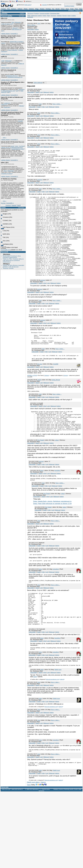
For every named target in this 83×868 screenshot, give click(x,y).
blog (16, 146)
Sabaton (47, 401)
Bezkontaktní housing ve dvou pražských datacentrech (12, 257)
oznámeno (7, 103)
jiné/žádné (5, 244)
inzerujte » (22, 16)
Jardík (39, 405)
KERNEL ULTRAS (32, 401)
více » (5, 138)
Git (2, 31)
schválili (20, 121)
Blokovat (46, 92)
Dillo (13, 22)
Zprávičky (4, 14)
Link (41, 92)
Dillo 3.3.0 (4, 18)
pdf (17, 91)
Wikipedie (18, 22)
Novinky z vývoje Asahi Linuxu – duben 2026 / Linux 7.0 (11, 37)
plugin (69, 16)
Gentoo (66, 401)
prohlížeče (30, 17)
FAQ (8, 9)
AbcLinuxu (7, 254)
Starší (19, 205)
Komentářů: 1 (14, 34)
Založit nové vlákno (33, 819)
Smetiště (56, 389)
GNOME (5, 224)
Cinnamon (5, 217)
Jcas (39, 23)
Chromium (53, 16)
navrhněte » (22, 208)
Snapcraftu (7, 107)
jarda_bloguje (56, 405)
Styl (2, 11)
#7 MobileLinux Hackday (9, 179)
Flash (48, 16)
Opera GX (4, 104)
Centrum (8, 205)
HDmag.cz (19, 1)
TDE (3, 237)
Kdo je (63, 9)
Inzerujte (44, 5)
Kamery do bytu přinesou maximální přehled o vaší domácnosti (13, 266)
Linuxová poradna (44, 13)
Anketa (3, 208)
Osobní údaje (78, 826)
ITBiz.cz (12, 1)
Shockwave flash (55, 13)
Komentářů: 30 (5, 250)
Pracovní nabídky (7, 16)
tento (35, 713)
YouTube (21, 146)
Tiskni (29, 822)
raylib (3, 61)
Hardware (14, 9)
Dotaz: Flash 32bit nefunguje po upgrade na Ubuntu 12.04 (52, 533)
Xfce (3, 241)
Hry (53, 9)
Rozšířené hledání (69, 6)
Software (20, 9)
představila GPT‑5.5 (12, 76)
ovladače (59, 16)
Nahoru (43, 819)
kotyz (42, 500)
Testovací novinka (8, 268)
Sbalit (37, 92)
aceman (40, 185)
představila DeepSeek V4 (15, 77)
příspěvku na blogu (7, 174)
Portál (72, 9)
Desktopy (48, 9)
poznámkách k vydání (18, 149)
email (13, 146)
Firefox (44, 16)
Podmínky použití (69, 826)
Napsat (14, 205)
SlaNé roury (58, 706)
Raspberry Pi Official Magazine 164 (13, 90)
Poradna (4, 9)
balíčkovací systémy (36, 16)
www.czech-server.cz (17, 826)
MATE (4, 234)
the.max (40, 389)
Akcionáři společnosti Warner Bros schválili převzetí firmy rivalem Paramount (12, 114)
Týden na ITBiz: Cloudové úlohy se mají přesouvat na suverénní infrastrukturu (13, 260)
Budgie (4, 214)
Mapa (81, 9)
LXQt (4, 231)
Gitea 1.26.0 (5, 162)
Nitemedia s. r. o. (37, 826)
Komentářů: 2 (14, 160)
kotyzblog (57, 500)
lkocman (3, 203)
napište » (22, 14)
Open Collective (12, 50)
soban (57, 469)
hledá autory (28, 5)
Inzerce (61, 826)
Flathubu (21, 106)
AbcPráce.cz (27, 1)
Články (26, 9)
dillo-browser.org (17, 29)
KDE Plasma (6, 227)
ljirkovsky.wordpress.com (53, 716)
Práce (76, 9)
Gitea (5, 171)
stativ (42, 706)
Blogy (37, 9)
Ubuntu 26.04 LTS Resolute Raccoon (13, 142)
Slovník (58, 9)
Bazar (67, 9)
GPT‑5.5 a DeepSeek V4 (8, 70)
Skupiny (42, 9)
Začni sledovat (38, 83)
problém (73, 16)
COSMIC (5, 221)
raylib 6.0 (4, 57)
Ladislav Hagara (5, 34)
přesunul (15, 28)
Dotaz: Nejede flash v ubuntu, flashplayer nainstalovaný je (52, 531)
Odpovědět (31, 29)
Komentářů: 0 (14, 54)
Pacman (65, 16)
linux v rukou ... (32, 25)
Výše (43, 107)
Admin (37, 29)
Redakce (56, 826)
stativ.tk (62, 716)
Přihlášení (71, 11)
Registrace (79, 11)
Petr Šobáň (41, 469)
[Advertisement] (49, 77)
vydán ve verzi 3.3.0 (7, 24)
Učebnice (31, 9)
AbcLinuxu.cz (5, 1)
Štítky (29, 16)
